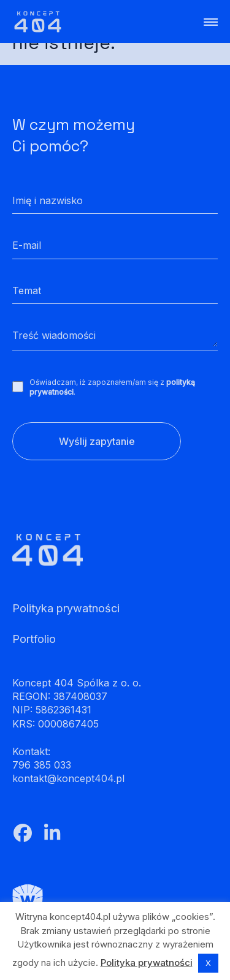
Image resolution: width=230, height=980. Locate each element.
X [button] (208, 963)
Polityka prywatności (147, 963)
